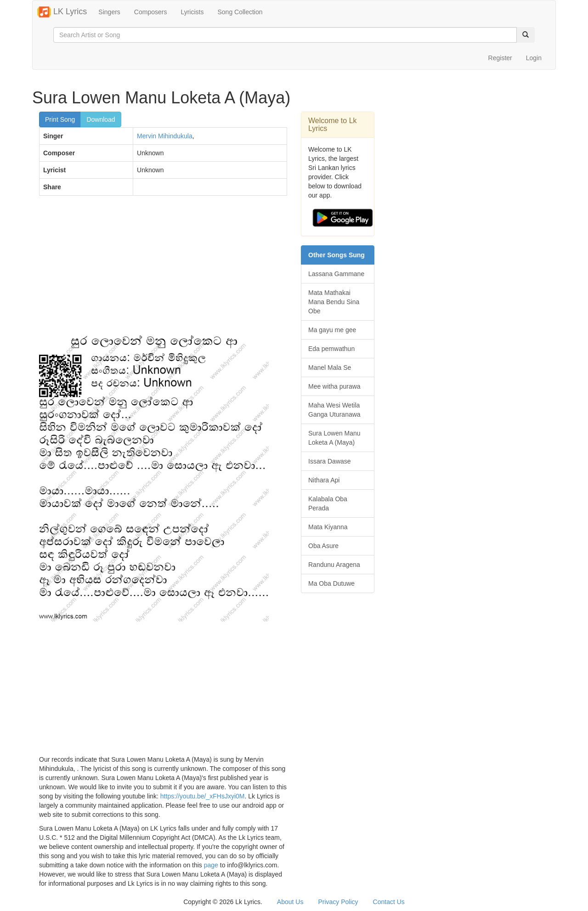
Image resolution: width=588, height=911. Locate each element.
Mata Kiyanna (328, 527)
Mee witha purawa (334, 386)
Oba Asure (323, 546)
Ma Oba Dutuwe (331, 583)
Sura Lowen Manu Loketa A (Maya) (334, 438)
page (211, 865)
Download (101, 119)
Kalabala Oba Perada (328, 504)
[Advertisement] (163, 269)
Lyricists (192, 12)
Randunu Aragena (334, 565)
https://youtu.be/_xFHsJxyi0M (203, 796)
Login (534, 58)
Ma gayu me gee (332, 330)
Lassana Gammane (336, 274)
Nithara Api (324, 480)
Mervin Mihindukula (165, 136)
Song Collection (240, 12)
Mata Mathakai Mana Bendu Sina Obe (334, 302)
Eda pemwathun (331, 349)
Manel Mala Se (330, 368)
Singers (109, 12)
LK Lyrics (62, 12)
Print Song (60, 119)
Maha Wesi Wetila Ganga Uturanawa (334, 410)
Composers (151, 12)
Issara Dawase (330, 461)
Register (500, 58)
